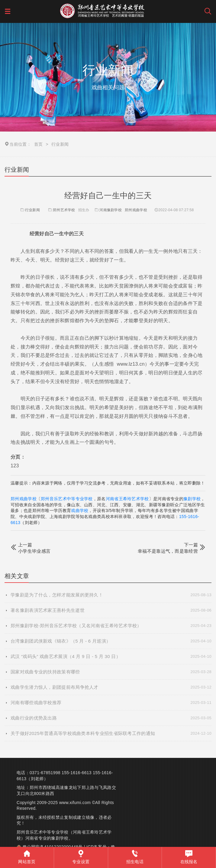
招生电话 (135, 857)
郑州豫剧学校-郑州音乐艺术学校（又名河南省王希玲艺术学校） (111, 626)
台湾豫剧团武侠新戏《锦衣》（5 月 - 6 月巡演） (111, 641)
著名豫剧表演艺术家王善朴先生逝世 (111, 610)
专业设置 (81, 857)
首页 (39, 144)
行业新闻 (30, 210)
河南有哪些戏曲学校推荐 (111, 703)
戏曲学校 (80, 510)
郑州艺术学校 (64, 210)
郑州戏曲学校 (136, 210)
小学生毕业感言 (34, 551)
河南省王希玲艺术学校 (127, 499)
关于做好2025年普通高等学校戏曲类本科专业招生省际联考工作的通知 (111, 733)
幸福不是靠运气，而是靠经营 (168, 551)
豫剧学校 (192, 499)
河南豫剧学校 (111, 210)
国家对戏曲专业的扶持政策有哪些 (111, 672)
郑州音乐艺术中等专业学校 (67, 499)
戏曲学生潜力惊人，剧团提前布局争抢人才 (111, 687)
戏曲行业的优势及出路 (111, 718)
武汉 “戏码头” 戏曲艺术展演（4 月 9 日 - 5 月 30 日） (111, 657)
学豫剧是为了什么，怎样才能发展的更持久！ (111, 595)
